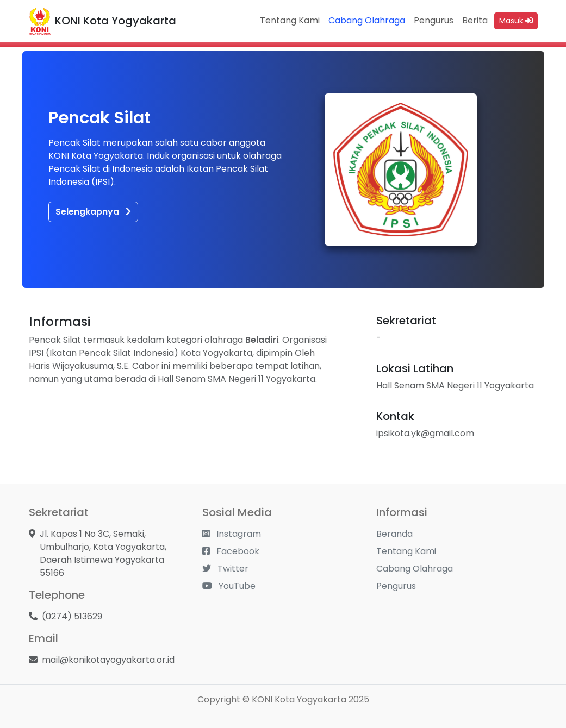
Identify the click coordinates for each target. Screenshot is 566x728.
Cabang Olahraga (367, 20)
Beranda (394, 534)
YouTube (229, 586)
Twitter (225, 569)
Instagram (232, 534)
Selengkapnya (93, 212)
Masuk (516, 21)
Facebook (231, 551)
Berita (475, 20)
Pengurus (434, 20)
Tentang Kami (290, 20)
